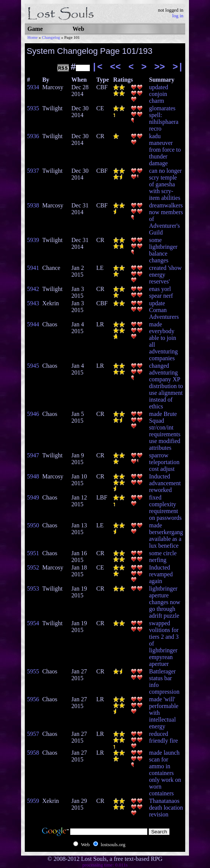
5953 (33, 589)
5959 (33, 801)
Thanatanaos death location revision (166, 808)
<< (116, 67)
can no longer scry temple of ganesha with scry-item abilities (165, 184)
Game (35, 29)
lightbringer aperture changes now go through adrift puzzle (165, 602)
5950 (33, 525)
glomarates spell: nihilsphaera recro (164, 118)
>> (159, 67)
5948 (33, 476)
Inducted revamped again (161, 574)
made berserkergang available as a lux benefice (166, 535)
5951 (33, 553)
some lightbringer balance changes (163, 250)
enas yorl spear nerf (161, 292)
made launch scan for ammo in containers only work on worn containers (165, 773)
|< (97, 67)
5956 (33, 699)
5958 (33, 753)
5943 (33, 303)
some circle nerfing (163, 557)
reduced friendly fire (164, 737)
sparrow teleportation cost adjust (164, 462)
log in (178, 16)
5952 (33, 567)
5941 (33, 268)
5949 (33, 497)
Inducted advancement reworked (165, 483)
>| (178, 67)
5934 (33, 87)
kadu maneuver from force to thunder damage (165, 150)
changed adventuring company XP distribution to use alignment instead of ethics (166, 386)
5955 (33, 671)
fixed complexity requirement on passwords (165, 508)
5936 (33, 136)
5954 (33, 623)
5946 (33, 414)
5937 (33, 171)
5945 (33, 366)
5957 (33, 734)
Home (32, 37)
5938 (33, 205)
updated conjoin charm (159, 94)
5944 (33, 324)
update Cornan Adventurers (164, 310)
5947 (33, 455)
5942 (33, 289)
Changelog (51, 37)
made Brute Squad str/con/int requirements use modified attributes (165, 431)
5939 (33, 240)
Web (78, 29)
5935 (33, 108)
